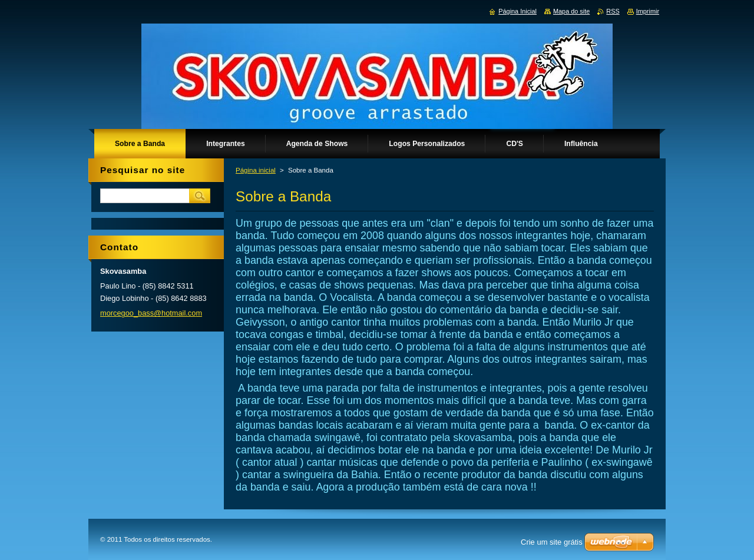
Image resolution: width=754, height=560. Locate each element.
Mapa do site (571, 11)
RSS (613, 11)
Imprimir (648, 11)
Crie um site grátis (552, 542)
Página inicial (256, 170)
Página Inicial (517, 11)
